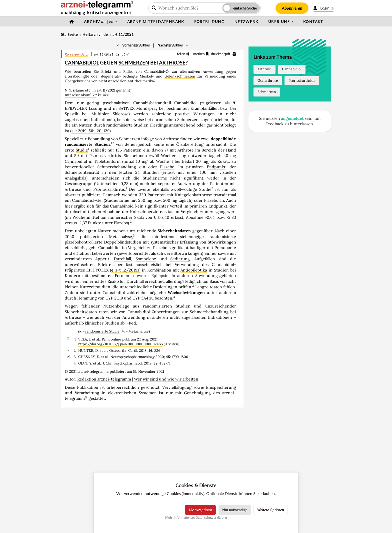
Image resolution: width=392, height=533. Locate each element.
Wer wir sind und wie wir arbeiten (166, 379)
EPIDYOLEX (76, 108)
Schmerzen (267, 92)
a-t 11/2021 (123, 34)
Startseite (69, 34)
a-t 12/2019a (125, 270)
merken (201, 54)
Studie (82, 150)
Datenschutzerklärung (211, 517)
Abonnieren (292, 8)
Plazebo (167, 167)
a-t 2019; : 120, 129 (90, 131)
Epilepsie (160, 275)
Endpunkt (216, 167)
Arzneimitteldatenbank (156, 21)
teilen (183, 54)
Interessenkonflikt (80, 95)
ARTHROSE (172, 62)
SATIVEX (126, 108)
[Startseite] (72, 21)
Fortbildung (209, 21)
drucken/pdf (223, 54)
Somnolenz (146, 259)
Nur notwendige (235, 510)
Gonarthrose (268, 80)
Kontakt (313, 21)
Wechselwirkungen (186, 292)
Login (323, 8)
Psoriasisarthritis (105, 155)
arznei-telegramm (93, 371)
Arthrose (73, 317)
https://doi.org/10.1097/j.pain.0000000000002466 (120, 344)
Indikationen (103, 119)
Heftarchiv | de (95, 34)
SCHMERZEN (134, 62)
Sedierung (180, 259)
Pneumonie (225, 247)
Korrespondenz (76, 54)
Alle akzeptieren (200, 510)
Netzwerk (246, 21)
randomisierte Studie (102, 331)
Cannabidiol (83, 200)
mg (233, 155)
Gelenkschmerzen (180, 76)
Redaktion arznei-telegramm (104, 379)
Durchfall (122, 259)
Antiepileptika (194, 270)
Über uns (279, 21)
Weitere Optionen (271, 510)
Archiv (99, 21)
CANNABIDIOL (82, 62)
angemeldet (292, 118)
